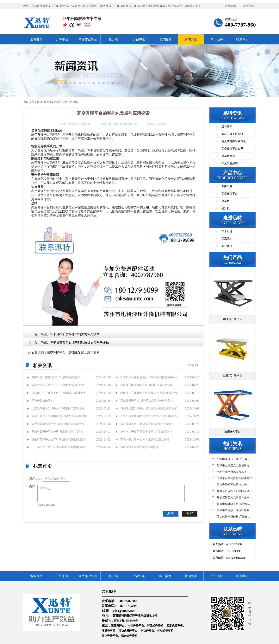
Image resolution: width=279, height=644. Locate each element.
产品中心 (139, 39)
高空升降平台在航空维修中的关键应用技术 (70, 334)
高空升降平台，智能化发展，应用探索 (73, 353)
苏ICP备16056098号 (126, 621)
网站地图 (230, 6)
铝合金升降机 (129, 636)
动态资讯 (49, 102)
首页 (40, 102)
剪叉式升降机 (155, 626)
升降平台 (62, 39)
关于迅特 (217, 39)
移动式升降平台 (128, 631)
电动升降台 (147, 631)
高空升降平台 (40, 135)
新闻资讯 (191, 39)
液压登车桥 (108, 631)
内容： (33, 486)
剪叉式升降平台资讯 (234, 141)
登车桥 (226, 201)
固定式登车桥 (175, 626)
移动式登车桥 (165, 631)
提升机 (114, 39)
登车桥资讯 (228, 156)
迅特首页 (36, 39)
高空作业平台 (88, 39)
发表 (171, 514)
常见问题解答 (230, 163)
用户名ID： (36, 479)
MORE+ (193, 365)
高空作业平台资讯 (67, 102)
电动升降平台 (136, 626)
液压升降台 (118, 626)
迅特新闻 (227, 127)
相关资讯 (42, 365)
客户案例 (165, 39)
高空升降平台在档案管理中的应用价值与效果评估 (75, 342)
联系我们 (248, 6)
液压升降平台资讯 (232, 134)
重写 (190, 514)
